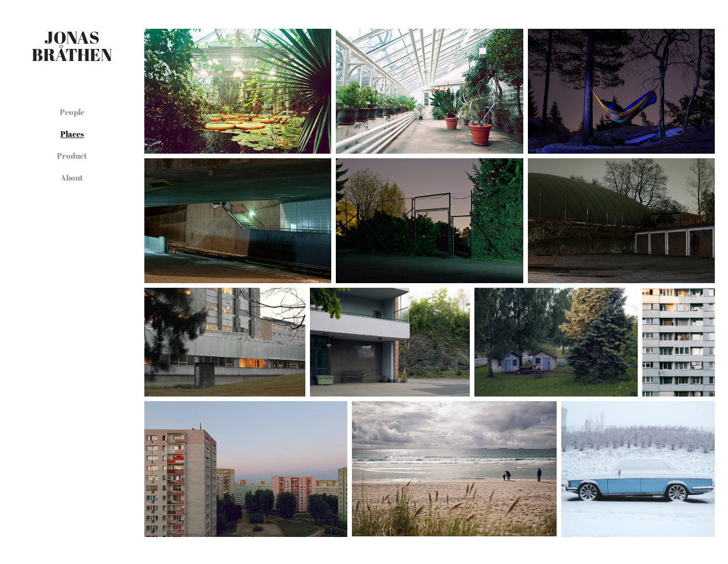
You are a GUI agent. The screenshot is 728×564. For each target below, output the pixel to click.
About (72, 178)
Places (72, 134)
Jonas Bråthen (72, 46)
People (72, 112)
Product (72, 156)
